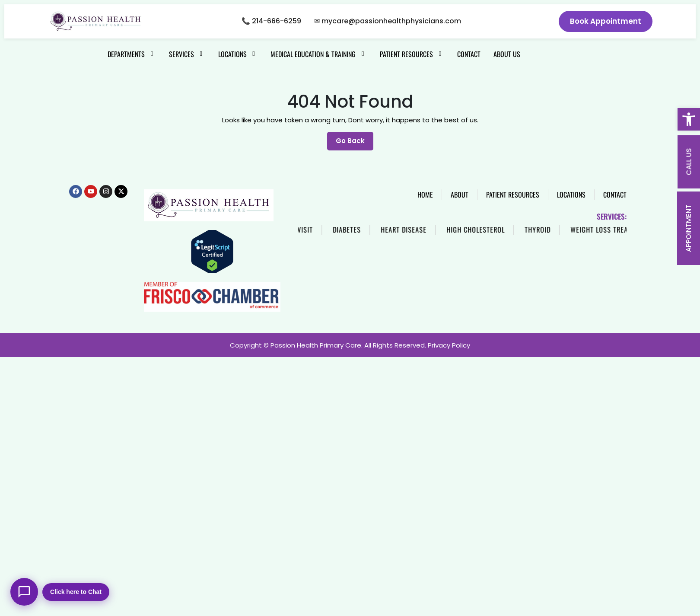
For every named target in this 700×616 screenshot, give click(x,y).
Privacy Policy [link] (449, 345)
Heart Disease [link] (439, 230)
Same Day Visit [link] (325, 230)
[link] (689, 119)
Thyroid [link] (573, 230)
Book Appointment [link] (606, 21)
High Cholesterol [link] (511, 230)
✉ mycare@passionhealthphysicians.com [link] (388, 21)
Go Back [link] (355, 139)
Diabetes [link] (383, 230)
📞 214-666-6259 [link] (271, 21)
